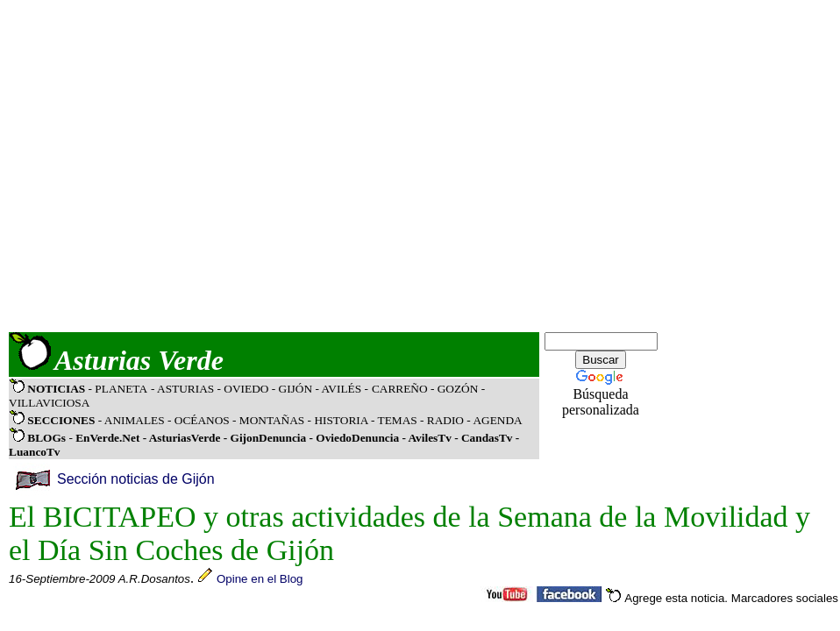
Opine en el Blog (260, 579)
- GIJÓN (292, 389)
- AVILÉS (339, 389)
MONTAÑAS (272, 420)
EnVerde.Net (107, 438)
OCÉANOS (200, 420)
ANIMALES (135, 420)
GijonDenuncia (270, 438)
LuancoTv (35, 452)
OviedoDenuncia (357, 438)
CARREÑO (400, 389)
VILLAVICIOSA (49, 403)
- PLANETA (118, 389)
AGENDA (497, 420)
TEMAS (398, 420)
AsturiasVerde (186, 438)
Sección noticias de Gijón (136, 479)
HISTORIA (341, 420)
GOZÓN (458, 389)
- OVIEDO (245, 389)
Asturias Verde (139, 360)
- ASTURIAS (184, 389)
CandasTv (487, 438)
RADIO (445, 420)
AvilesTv (429, 438)
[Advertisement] (164, 166)
